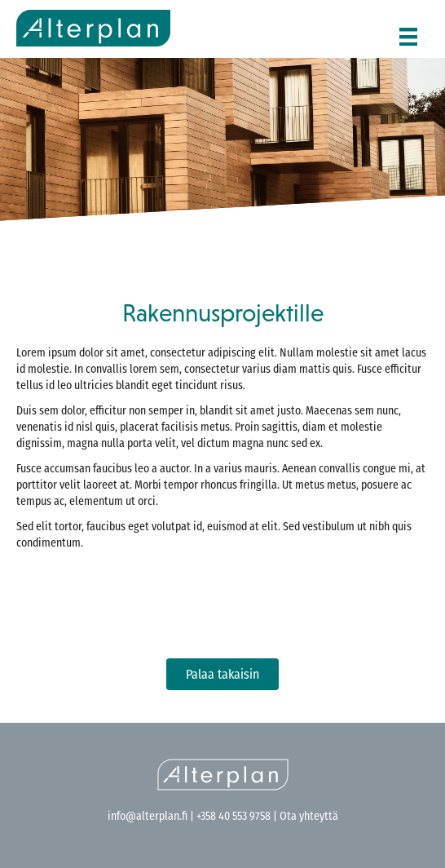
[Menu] (408, 31)
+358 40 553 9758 (234, 817)
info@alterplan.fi (148, 817)
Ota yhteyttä (308, 817)
